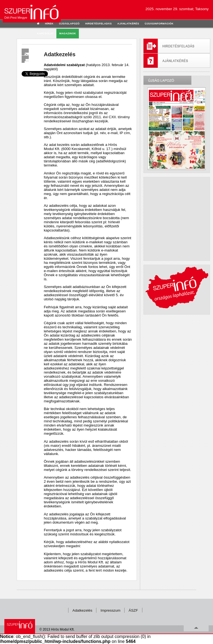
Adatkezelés (83, 610)
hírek (49, 24)
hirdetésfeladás (98, 24)
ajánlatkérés (128, 24)
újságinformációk (159, 24)
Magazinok (68, 33)
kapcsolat (45, 33)
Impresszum (110, 610)
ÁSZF (133, 610)
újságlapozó (69, 24)
